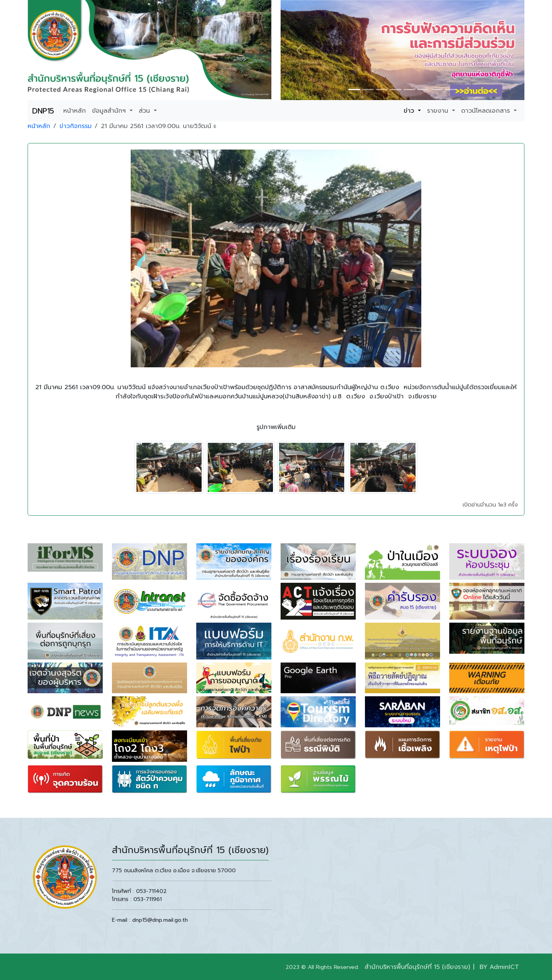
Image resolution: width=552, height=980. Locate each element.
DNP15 (43, 111)
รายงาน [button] (439, 111)
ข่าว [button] (410, 111)
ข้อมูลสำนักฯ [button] (110, 111)
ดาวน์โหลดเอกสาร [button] (487, 111)
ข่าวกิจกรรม (76, 126)
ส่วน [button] (145, 111)
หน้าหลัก (75, 111)
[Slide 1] (354, 90)
